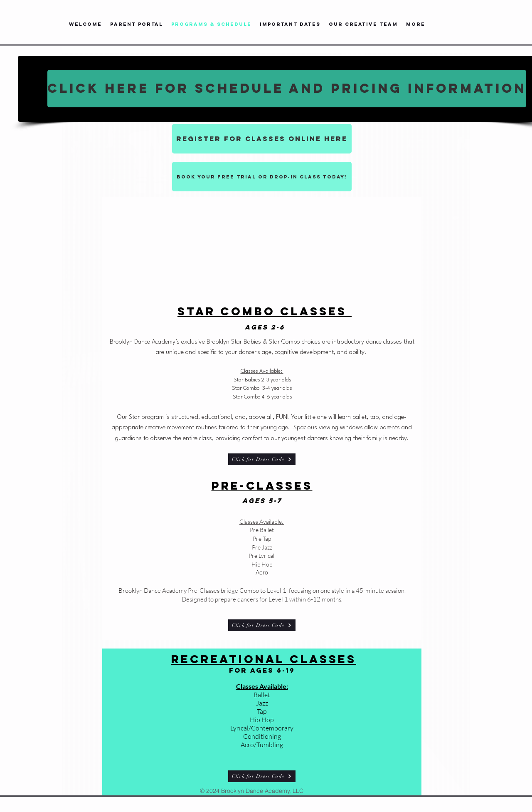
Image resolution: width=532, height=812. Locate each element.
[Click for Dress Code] (262, 459)
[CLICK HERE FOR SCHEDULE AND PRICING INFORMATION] (287, 89)
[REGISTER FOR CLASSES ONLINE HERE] (262, 139)
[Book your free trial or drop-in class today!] (262, 177)
